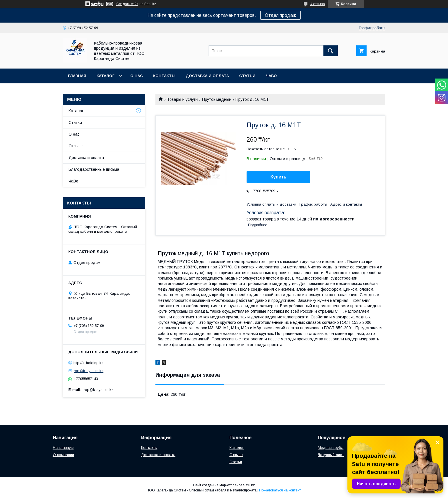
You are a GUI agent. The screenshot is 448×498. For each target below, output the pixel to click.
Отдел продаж (280, 15)
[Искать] (331, 51)
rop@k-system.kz (89, 371)
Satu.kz (249, 485)
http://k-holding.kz (88, 363)
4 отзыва (318, 4)
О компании (63, 455)
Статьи (247, 76)
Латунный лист (331, 455)
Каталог (105, 76)
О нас (137, 76)
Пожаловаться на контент (280, 490)
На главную (63, 448)
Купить (279, 177)
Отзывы (76, 146)
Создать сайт (127, 4)
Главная (77, 76)
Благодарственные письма (94, 169)
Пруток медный (217, 99)
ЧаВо (271, 76)
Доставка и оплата (207, 76)
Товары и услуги (182, 99)
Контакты (164, 76)
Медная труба (331, 448)
